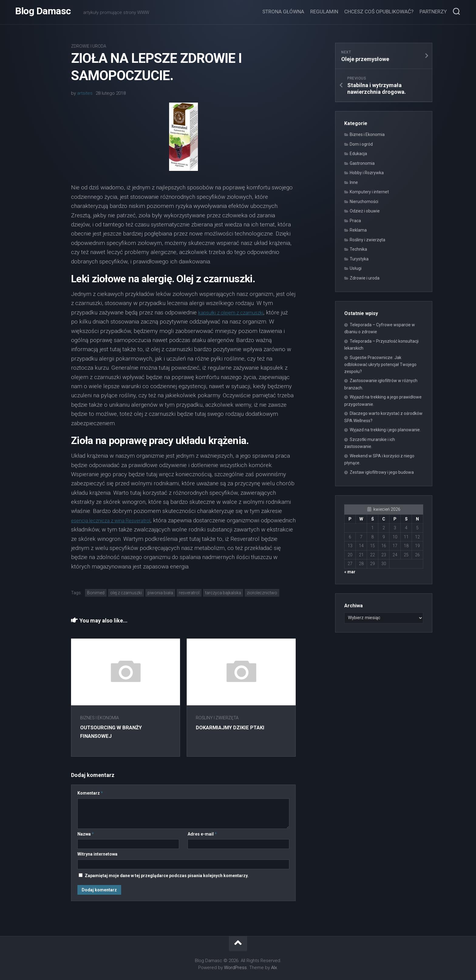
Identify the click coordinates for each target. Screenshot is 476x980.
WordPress (235, 968)
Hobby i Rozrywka (367, 173)
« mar (350, 572)
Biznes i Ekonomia (100, 718)
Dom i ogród (361, 144)
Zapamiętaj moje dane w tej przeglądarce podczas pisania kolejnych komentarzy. (167, 876)
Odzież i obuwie (365, 211)
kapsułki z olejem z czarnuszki (236, 312)
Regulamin (324, 12)
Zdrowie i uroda (89, 46)
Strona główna (283, 12)
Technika (358, 249)
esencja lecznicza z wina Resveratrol (117, 520)
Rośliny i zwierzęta (220, 718)
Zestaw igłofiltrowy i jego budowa (382, 472)
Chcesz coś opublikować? (379, 12)
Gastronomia (362, 163)
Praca (355, 221)
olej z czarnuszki (126, 593)
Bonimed (96, 593)
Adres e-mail (202, 834)
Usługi (356, 268)
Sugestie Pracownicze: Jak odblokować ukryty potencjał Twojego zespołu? (380, 365)
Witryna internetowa (97, 854)
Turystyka (359, 259)
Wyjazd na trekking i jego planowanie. (385, 430)
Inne (354, 182)
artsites (85, 93)
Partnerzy (433, 12)
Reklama (358, 230)
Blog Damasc (43, 12)
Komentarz (90, 793)
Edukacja (358, 154)
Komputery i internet (369, 192)
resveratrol (189, 593)
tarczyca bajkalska (223, 593)
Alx (274, 968)
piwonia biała (160, 593)
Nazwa (86, 834)
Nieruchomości (364, 202)
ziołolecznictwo (262, 593)
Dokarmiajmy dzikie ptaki (235, 727)
